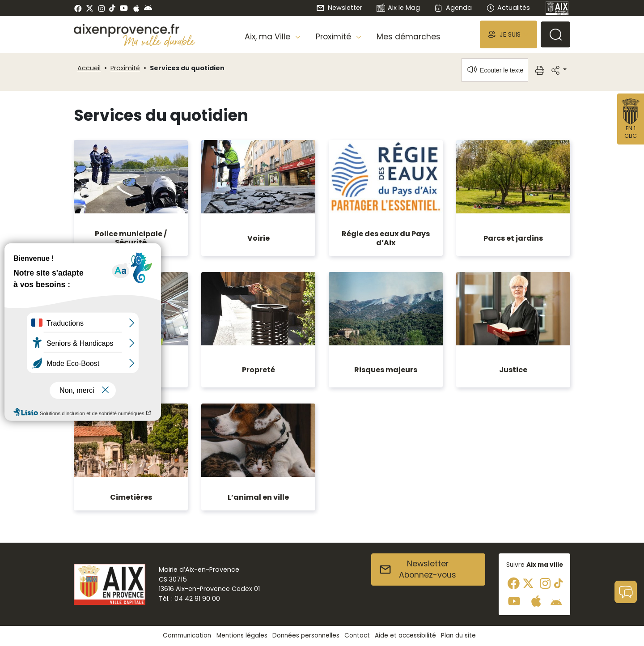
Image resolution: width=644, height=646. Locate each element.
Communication (187, 635)
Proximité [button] (335, 37)
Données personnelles (306, 635)
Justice (513, 370)
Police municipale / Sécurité (131, 238)
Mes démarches (409, 37)
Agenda (453, 8)
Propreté (258, 370)
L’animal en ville (258, 497)
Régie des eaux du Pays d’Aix (386, 238)
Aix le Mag (398, 8)
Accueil (89, 68)
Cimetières (131, 497)
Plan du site (458, 635)
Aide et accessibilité (405, 635)
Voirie (258, 238)
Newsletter (339, 8)
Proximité (125, 68)
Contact (357, 635)
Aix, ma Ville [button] (269, 37)
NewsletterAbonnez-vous (417, 569)
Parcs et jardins (513, 238)
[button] (508, 34)
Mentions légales (242, 635)
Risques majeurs (386, 370)
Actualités (508, 8)
